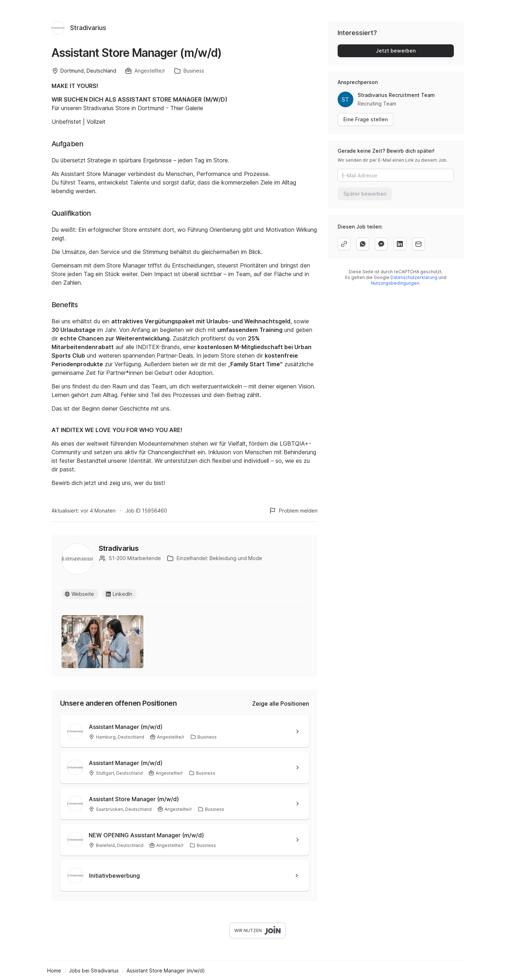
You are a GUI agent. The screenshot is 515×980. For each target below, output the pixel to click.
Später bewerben (365, 194)
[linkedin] (400, 244)
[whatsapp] (363, 244)
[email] (418, 244)
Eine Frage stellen (366, 119)
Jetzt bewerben (396, 51)
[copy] (344, 244)
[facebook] (381, 244)
